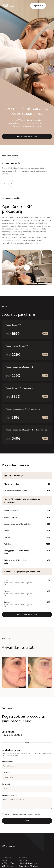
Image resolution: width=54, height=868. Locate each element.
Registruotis (38, 6)
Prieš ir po (6, 638)
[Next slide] (11, 184)
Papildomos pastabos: (10, 795)
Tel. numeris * (7, 784)
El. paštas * (6, 773)
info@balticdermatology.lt (29, 863)
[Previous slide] (5, 184)
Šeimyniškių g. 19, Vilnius (28, 866)
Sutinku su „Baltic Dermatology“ (23, 814)
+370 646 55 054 (12, 735)
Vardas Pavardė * (8, 761)
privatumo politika (34, 814)
